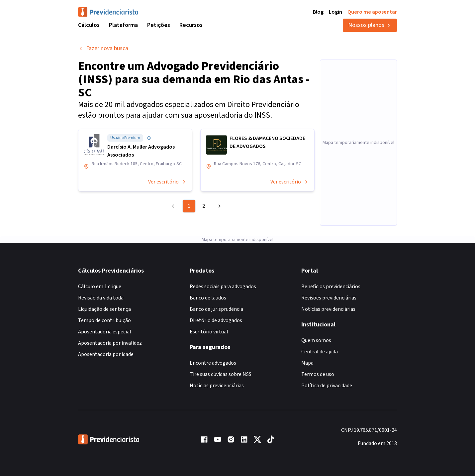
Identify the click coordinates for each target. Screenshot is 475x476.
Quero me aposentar (372, 12)
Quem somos (316, 340)
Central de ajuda (320, 352)
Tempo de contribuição (104, 320)
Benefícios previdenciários (331, 287)
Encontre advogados (213, 363)
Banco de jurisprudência (216, 309)
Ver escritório (167, 182)
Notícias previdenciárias (217, 386)
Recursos (191, 25)
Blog (318, 12)
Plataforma (123, 25)
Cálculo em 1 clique (100, 287)
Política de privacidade (327, 386)
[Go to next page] (219, 206)
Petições (159, 25)
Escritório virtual (209, 332)
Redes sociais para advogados (223, 287)
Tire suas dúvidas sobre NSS (221, 374)
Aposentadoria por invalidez (110, 343)
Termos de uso (318, 374)
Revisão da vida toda (101, 298)
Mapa (307, 363)
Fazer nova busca (103, 48)
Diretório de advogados (216, 320)
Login (335, 12)
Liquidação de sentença (104, 309)
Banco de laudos (208, 298)
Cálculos (89, 25)
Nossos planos (370, 25)
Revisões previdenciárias (329, 298)
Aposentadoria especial (105, 332)
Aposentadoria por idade (106, 354)
